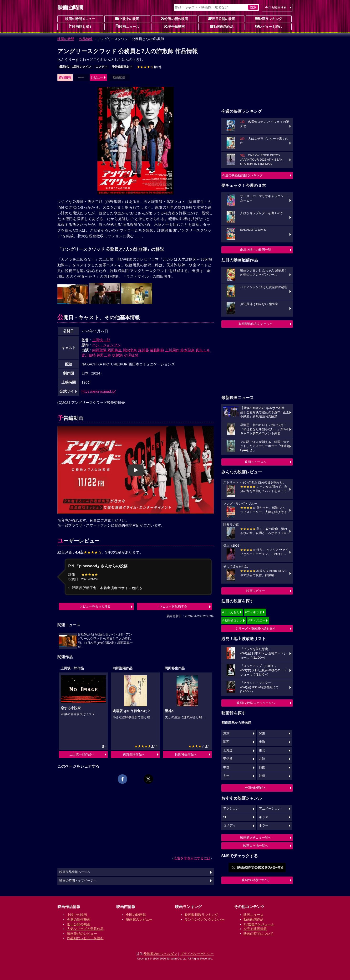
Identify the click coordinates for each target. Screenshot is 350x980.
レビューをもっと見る (95, 606)
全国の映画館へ (256, 788)
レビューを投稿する (173, 606)
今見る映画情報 (255, 929)
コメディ (101, 67)
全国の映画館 (136, 915)
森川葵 (144, 350)
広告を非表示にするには (192, 858)
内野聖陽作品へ (134, 754)
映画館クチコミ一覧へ (256, 838)
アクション (231, 809)
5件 (149, 67)
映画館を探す (80, 26)
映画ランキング (269, 19)
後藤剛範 (157, 350)
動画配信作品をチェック (256, 324)
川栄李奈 (130, 350)
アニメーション (270, 809)
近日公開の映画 (222, 19)
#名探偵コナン (232, 620)
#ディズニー (257, 620)
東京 (226, 734)
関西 (226, 742)
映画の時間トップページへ (78, 881)
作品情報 (86, 39)
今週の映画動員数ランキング (242, 175)
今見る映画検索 (276, 8)
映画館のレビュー (139, 919)
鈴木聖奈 (188, 350)
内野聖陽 (99, 350)
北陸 (262, 759)
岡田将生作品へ (186, 754)
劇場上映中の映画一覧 (256, 250)
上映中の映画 (127, 19)
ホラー (264, 826)
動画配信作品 (222, 26)
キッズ (264, 817)
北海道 (228, 750)
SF (225, 817)
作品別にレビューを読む (85, 938)
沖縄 (262, 776)
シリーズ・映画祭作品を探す (256, 629)
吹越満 (117, 355)
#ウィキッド (254, 612)
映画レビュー (256, 591)
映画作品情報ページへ (75, 872)
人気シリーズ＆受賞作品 (85, 929)
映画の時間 (66, 39)
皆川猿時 (89, 355)
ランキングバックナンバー (205, 919)
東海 (262, 742)
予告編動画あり (122, 67)
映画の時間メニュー (80, 19)
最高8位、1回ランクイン (75, 67)
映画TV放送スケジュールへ (256, 703)
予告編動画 (174, 26)
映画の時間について (256, 880)
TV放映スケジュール (259, 924)
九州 (226, 776)
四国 (262, 767)
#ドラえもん (231, 612)
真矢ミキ (203, 350)
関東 (262, 734)
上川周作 (172, 350)
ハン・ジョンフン (107, 345)
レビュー (97, 77)
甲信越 (228, 759)
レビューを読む (269, 26)
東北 (262, 750)
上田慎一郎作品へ (82, 754)
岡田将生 (115, 350)
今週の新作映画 (174, 19)
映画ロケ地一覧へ (256, 846)
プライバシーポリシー (197, 954)
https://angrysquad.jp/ (99, 391)
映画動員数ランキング (201, 915)
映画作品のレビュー (82, 934)
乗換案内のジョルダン (160, 954)
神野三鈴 (104, 355)
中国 (226, 767)
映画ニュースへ (256, 462)
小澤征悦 (131, 355)
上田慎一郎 (101, 340)
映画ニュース (127, 26)
